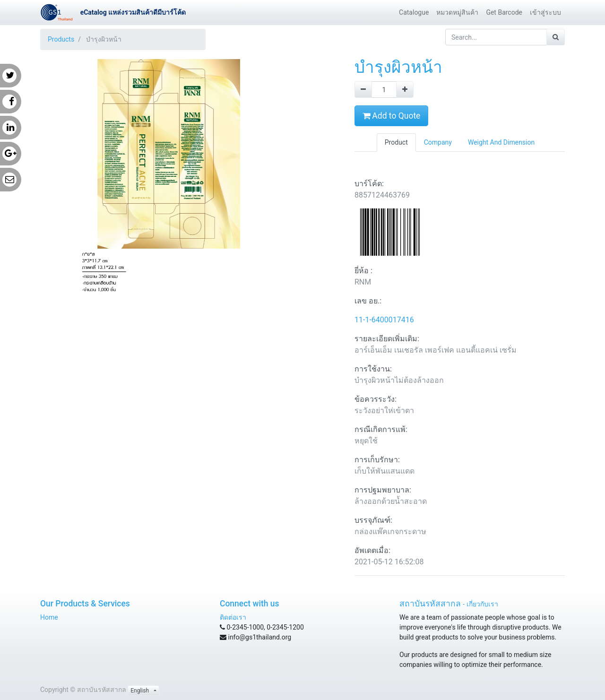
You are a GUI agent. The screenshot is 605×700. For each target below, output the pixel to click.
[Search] (556, 37)
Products (61, 39)
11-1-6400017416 (384, 320)
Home (49, 617)
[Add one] (405, 90)
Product (396, 142)
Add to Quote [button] (391, 116)
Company (438, 142)
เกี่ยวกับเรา (482, 604)
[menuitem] (414, 13)
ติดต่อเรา (233, 617)
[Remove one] (363, 90)
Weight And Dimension (501, 142)
